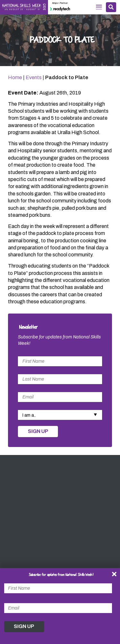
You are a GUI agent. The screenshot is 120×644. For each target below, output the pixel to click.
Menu (99, 7)
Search (111, 7)
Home (15, 77)
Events (34, 77)
